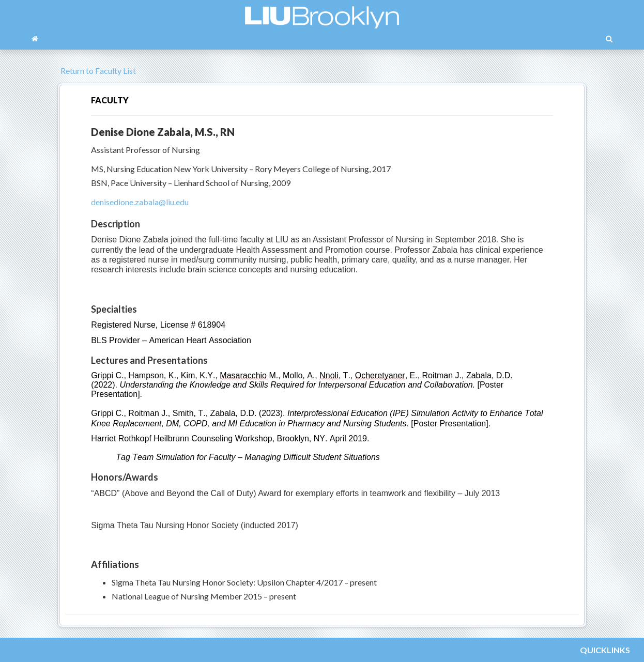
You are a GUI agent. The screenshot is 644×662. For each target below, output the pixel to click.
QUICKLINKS (605, 650)
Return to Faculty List (97, 71)
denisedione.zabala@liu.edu (140, 202)
